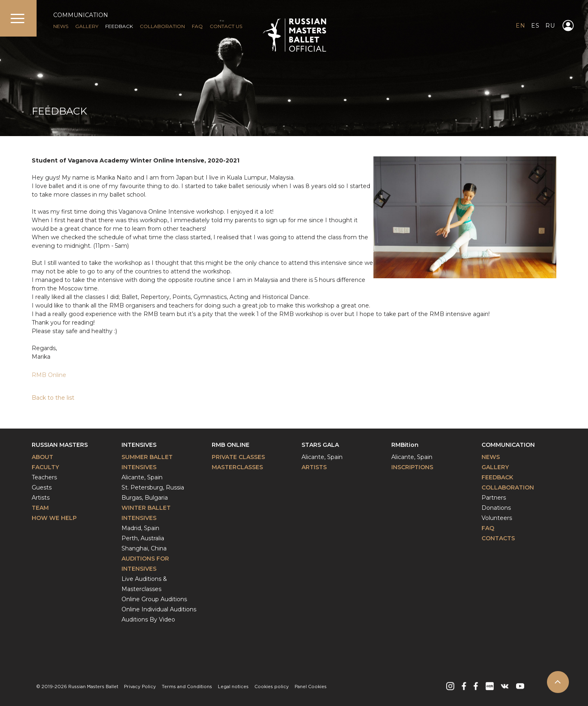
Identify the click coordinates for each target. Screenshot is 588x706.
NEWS (61, 26)
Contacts (498, 538)
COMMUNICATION (81, 15)
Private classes (238, 457)
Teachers (44, 477)
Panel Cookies (311, 687)
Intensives (139, 445)
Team (40, 508)
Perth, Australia (143, 538)
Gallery (495, 467)
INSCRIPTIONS (412, 467)
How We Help (54, 518)
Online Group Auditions (154, 599)
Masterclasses (237, 467)
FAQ (197, 26)
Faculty (45, 467)
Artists (41, 498)
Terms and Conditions (187, 687)
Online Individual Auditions (159, 609)
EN (520, 26)
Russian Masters (60, 445)
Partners (494, 498)
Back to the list (53, 398)
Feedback (497, 477)
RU (550, 26)
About (42, 457)
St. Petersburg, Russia (153, 487)
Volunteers (497, 518)
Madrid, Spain (140, 528)
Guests (42, 487)
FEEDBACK (119, 26)
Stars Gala (320, 445)
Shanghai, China (144, 548)
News (491, 457)
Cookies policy (272, 687)
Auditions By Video (148, 619)
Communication (508, 445)
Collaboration (162, 26)
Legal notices (233, 687)
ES (535, 26)
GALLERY (87, 26)
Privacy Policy (140, 687)
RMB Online (49, 375)
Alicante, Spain (142, 477)
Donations (496, 508)
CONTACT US (226, 26)
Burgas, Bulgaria (145, 498)
